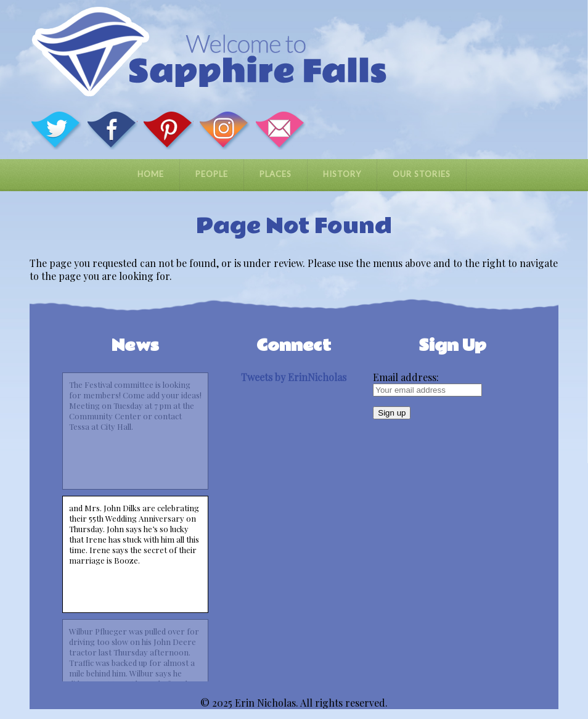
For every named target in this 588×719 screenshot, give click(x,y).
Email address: (406, 377)
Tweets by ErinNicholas (294, 377)
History (342, 174)
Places (276, 174)
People (212, 174)
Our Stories (422, 174)
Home (151, 174)
